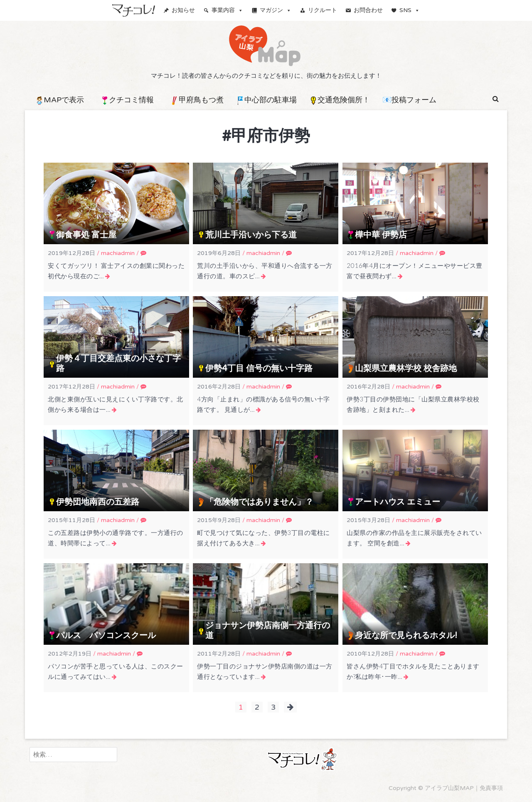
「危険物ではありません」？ (259, 502)
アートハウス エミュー (398, 502)
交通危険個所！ (340, 100)
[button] (496, 99)
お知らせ (183, 10)
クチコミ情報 (127, 100)
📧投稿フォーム (409, 100)
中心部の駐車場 (266, 100)
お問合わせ (368, 10)
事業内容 (227, 10)
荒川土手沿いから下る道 (251, 235)
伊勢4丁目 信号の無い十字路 (259, 369)
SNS (410, 10)
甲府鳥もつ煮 (197, 100)
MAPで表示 (60, 100)
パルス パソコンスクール (106, 636)
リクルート (323, 10)
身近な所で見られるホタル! (406, 636)
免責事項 (491, 788)
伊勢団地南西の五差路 (98, 502)
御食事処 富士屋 (86, 235)
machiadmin (118, 253)
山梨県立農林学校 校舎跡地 (406, 369)
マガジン (276, 10)
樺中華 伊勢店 (381, 235)
